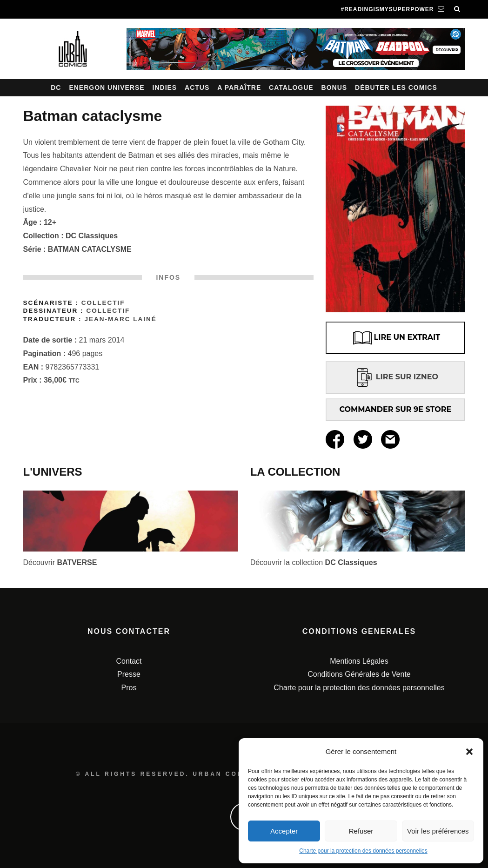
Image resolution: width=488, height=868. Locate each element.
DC (56, 87)
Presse (129, 674)
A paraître (239, 87)
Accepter (284, 831)
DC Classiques (92, 236)
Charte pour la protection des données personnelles (363, 851)
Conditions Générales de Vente (359, 674)
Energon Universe (107, 87)
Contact (129, 661)
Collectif (103, 303)
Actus (197, 87)
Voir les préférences (438, 831)
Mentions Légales (359, 661)
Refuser (361, 831)
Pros (129, 688)
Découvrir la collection (314, 562)
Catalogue (291, 87)
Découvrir (60, 562)
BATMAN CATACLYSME (90, 249)
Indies (165, 87)
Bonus (334, 87)
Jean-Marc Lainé (120, 319)
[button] (469, 752)
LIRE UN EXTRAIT (396, 338)
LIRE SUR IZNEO (395, 377)
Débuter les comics (396, 87)
